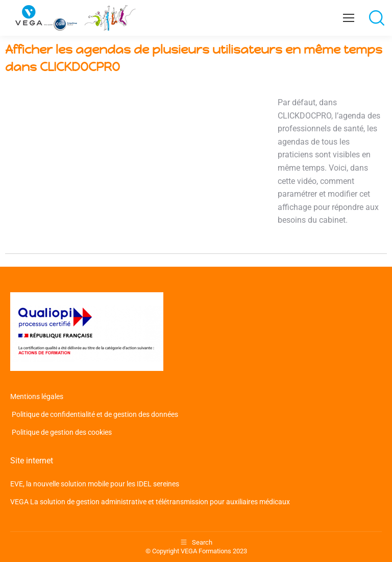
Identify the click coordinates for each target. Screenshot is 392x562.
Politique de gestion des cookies (61, 432)
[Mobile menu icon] (349, 18)
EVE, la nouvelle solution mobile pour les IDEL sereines (95, 484)
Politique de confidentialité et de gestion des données (94, 414)
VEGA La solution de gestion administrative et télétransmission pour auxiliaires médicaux (150, 502)
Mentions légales (38, 396)
